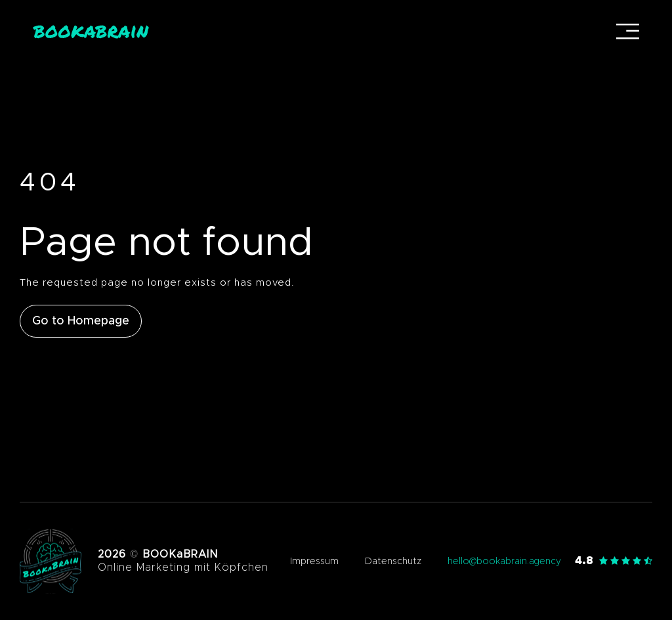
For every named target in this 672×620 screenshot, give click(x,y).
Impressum (314, 562)
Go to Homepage (81, 321)
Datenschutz (393, 562)
